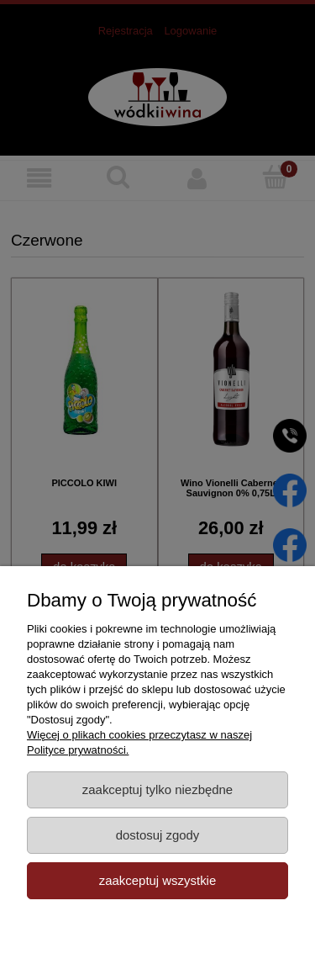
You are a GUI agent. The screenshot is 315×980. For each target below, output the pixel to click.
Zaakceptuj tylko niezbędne (157, 789)
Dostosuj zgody (158, 835)
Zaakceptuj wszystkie (157, 880)
